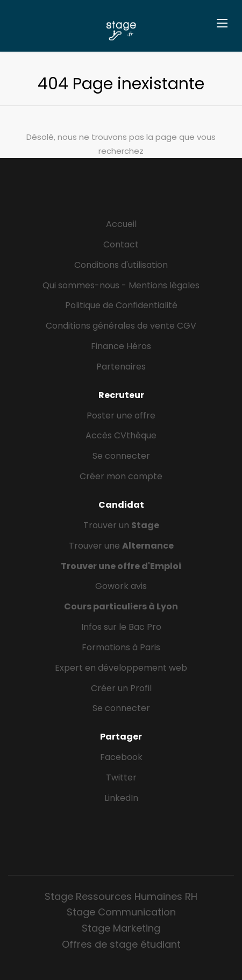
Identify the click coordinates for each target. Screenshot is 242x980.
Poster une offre (121, 416)
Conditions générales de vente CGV (121, 326)
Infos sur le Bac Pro (121, 627)
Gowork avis (121, 586)
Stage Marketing (121, 928)
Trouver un (121, 525)
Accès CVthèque (121, 435)
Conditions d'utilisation (121, 265)
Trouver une (121, 546)
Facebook (121, 757)
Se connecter (121, 456)
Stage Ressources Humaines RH (121, 896)
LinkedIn (121, 798)
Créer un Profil (121, 688)
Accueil (121, 224)
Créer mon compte (121, 476)
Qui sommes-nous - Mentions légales (121, 285)
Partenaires (121, 367)
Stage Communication (121, 912)
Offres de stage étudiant (121, 944)
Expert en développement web (121, 668)
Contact (121, 244)
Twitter (121, 777)
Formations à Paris (121, 647)
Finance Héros (121, 346)
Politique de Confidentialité (121, 305)
